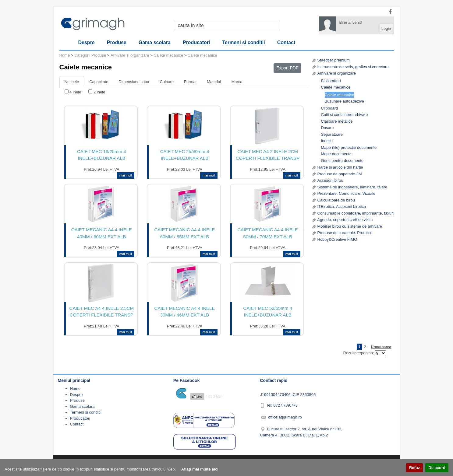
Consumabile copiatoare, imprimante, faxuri (356, 213)
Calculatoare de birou (336, 200)
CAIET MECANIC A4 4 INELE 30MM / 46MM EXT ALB (185, 312)
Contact (286, 42)
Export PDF (287, 68)
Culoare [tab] (167, 82)
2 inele (99, 92)
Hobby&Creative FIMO (337, 239)
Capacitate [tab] (99, 82)
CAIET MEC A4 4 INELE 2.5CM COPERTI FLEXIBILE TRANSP (102, 312)
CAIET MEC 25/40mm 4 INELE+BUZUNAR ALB (185, 155)
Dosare (327, 128)
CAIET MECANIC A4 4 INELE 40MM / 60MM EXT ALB (102, 233)
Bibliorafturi (331, 81)
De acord (437, 468)
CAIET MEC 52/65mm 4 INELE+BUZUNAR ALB (268, 312)
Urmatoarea (381, 347)
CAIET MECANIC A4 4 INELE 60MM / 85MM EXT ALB (185, 233)
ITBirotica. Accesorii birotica (342, 206)
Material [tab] (214, 82)
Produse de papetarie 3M (340, 174)
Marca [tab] (237, 82)
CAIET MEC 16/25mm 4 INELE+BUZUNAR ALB (102, 155)
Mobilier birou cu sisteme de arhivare (350, 226)
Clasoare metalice (337, 121)
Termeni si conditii (244, 42)
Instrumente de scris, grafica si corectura (353, 67)
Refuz (414, 468)
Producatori (196, 42)
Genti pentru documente (342, 161)
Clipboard (330, 108)
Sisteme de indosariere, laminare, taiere (352, 187)
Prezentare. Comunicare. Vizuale (347, 193)
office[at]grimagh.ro (285, 417)
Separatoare (332, 134)
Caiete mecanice (336, 87)
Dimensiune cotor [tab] (134, 82)
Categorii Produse (90, 55)
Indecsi (327, 141)
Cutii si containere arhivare (345, 115)
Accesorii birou (330, 180)
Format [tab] (190, 82)
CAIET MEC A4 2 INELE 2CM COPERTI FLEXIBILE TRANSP (268, 155)
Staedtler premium (334, 60)
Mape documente (336, 154)
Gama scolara (155, 42)
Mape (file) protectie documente (349, 147)
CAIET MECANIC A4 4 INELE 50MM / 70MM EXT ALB (268, 233)
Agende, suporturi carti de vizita (345, 220)
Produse (117, 42)
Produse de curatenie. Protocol (345, 233)
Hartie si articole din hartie (340, 167)
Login (386, 28)
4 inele (75, 92)
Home (65, 55)
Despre (87, 42)
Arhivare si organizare (337, 73)
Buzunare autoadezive (344, 101)
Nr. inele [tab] (72, 82)
